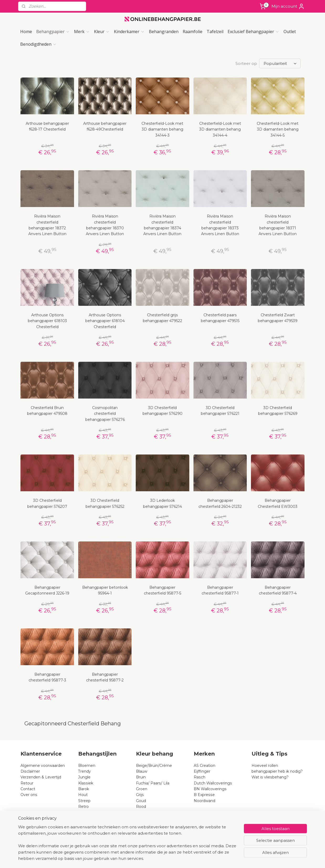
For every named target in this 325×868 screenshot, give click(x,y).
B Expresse (204, 795)
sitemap (147, 858)
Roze (141, 813)
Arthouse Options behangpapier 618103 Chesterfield (47, 321)
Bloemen (87, 766)
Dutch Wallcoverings (213, 783)
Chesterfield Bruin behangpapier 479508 (47, 411)
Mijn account (288, 6)
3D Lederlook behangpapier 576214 (162, 503)
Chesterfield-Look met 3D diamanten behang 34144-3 (162, 129)
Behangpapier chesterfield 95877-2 (105, 677)
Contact (28, 789)
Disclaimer (30, 771)
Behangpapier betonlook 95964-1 (105, 590)
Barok (84, 789)
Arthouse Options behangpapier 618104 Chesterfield (105, 321)
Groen (142, 789)
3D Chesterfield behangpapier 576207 (47, 503)
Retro (83, 807)
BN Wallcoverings (210, 789)
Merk (82, 32)
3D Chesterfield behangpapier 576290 (162, 411)
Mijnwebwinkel (222, 858)
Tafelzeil (215, 32)
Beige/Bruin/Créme (154, 766)
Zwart (141, 824)
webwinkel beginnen (176, 858)
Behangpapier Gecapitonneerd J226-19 (47, 590)
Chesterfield (90, 824)
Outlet (290, 32)
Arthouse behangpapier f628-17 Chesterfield (47, 126)
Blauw (142, 771)
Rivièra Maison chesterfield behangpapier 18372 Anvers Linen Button (47, 225)
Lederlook (87, 836)
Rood (141, 807)
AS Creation (205, 766)
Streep (84, 801)
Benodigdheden (38, 44)
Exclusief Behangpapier (253, 32)
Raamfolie (193, 32)
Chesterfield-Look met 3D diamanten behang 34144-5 (278, 129)
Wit (139, 818)
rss (157, 858)
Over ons (29, 795)
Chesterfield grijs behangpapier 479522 (162, 318)
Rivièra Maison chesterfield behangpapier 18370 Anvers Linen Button (105, 225)
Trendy (85, 771)
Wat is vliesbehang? (270, 777)
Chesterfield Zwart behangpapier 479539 (278, 318)
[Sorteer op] (280, 63)
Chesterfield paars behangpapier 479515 (220, 318)
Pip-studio (88, 830)
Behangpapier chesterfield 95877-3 (47, 677)
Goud (141, 801)
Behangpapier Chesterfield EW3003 (278, 503)
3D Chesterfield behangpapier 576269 (278, 411)
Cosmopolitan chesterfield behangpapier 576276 (105, 414)
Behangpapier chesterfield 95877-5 (162, 590)
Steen (84, 813)
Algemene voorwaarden (43, 766)
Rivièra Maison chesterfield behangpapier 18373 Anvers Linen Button (220, 225)
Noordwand (205, 801)
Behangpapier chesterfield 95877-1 (220, 590)
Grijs (140, 795)
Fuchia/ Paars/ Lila (153, 783)
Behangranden (164, 32)
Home (26, 32)
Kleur (102, 32)
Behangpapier (53, 32)
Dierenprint (89, 818)
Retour (27, 783)
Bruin (141, 777)
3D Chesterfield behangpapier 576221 (220, 411)
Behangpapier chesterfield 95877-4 (278, 590)
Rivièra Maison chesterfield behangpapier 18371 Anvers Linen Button (278, 225)
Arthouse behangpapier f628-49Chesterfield (105, 126)
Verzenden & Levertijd (41, 777)
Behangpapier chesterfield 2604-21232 (220, 503)
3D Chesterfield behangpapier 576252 (105, 503)
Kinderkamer (129, 32)
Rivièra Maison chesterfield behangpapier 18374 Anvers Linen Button (162, 225)
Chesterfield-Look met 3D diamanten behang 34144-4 (220, 129)
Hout (83, 795)
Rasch (200, 777)
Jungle (84, 777)
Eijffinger (202, 771)
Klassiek (86, 783)
